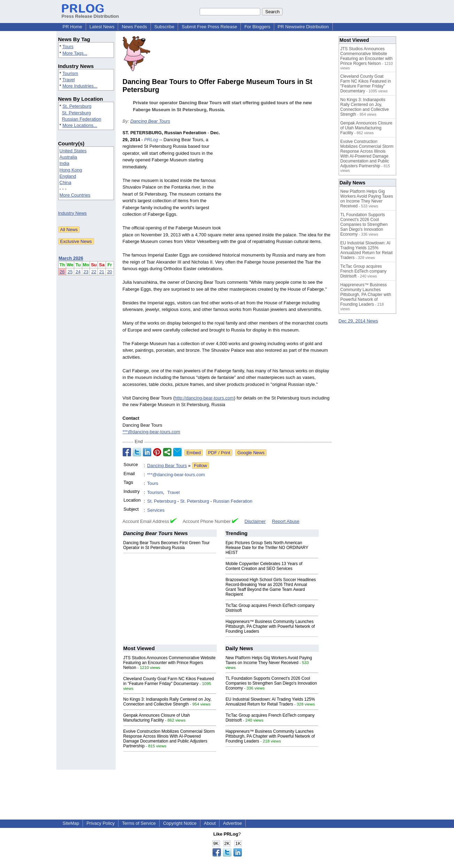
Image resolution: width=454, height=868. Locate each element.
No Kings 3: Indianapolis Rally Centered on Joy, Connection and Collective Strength (167, 702)
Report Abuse (286, 521)
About (210, 823)
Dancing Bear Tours (150, 121)
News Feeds (134, 27)
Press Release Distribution (90, 14)
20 (109, 272)
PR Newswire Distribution (303, 27)
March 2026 (71, 258)
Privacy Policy (101, 823)
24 (78, 272)
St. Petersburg (77, 106)
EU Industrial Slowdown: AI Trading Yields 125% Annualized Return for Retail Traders (270, 702)
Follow (201, 466)
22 (94, 272)
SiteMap (71, 823)
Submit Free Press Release (209, 27)
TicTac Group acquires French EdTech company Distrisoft (364, 271)
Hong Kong (71, 170)
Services (156, 510)
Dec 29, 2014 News (358, 321)
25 (70, 272)
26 (62, 272)
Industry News (72, 213)
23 (86, 272)
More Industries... (80, 86)
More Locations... (80, 125)
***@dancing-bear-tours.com (152, 432)
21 (102, 272)
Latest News (102, 27)
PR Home (72, 27)
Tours (68, 47)
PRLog (151, 140)
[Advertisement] (279, 181)
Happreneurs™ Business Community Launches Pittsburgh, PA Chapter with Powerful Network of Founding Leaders (270, 626)
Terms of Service (139, 823)
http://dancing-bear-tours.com (204, 398)
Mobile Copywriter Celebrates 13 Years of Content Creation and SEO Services (264, 566)
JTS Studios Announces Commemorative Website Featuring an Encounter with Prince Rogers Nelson (170, 663)
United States (73, 151)
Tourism (70, 73)
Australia (68, 157)
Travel (69, 80)
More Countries (75, 195)
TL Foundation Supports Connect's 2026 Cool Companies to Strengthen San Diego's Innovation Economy (271, 683)
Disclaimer (255, 521)
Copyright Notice (180, 823)
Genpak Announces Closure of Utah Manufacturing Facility (157, 718)
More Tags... (75, 53)
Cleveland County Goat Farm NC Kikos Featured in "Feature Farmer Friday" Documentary (169, 681)
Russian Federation (82, 119)
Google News (251, 453)
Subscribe (164, 27)
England (68, 176)
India (64, 163)
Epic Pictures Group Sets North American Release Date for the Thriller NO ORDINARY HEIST (267, 548)
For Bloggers (257, 27)
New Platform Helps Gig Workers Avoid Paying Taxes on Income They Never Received (269, 660)
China (66, 182)
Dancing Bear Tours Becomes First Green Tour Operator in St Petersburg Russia (167, 545)
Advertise (232, 823)
